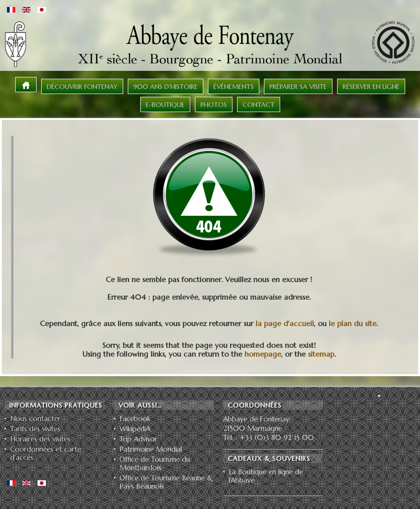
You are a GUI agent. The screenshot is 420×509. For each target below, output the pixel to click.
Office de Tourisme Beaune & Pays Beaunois (166, 482)
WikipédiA (135, 429)
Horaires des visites (40, 439)
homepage (263, 354)
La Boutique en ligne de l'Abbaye (266, 476)
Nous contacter (35, 419)
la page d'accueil (285, 323)
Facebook (135, 419)
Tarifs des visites (35, 429)
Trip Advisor (138, 439)
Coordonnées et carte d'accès (46, 453)
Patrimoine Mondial (151, 449)
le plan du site (353, 323)
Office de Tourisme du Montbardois (155, 464)
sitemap (321, 354)
